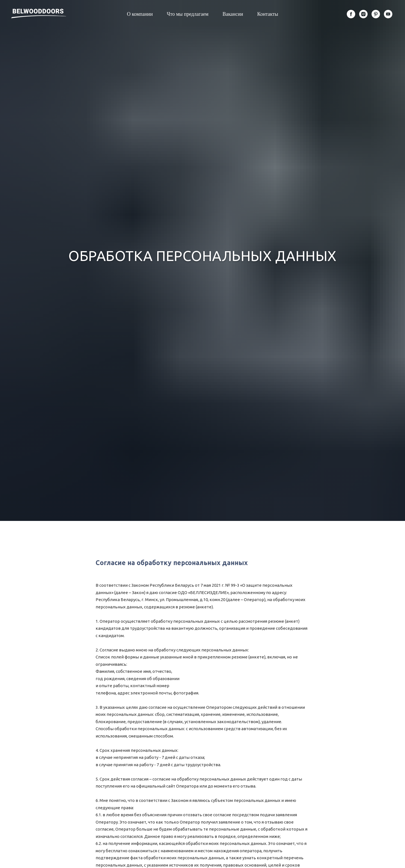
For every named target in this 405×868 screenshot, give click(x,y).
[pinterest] (376, 14)
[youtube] (388, 14)
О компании (140, 14)
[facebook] (351, 14)
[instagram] (363, 14)
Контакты (268, 14)
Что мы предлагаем (188, 14)
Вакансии (233, 14)
